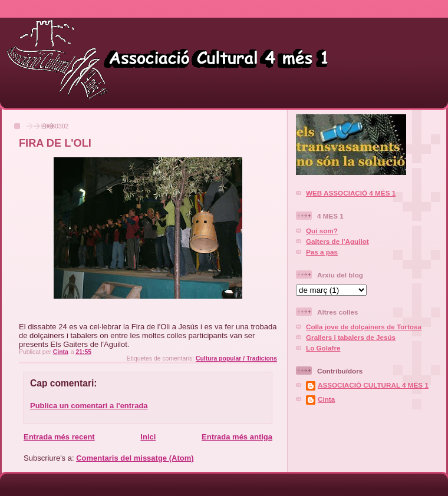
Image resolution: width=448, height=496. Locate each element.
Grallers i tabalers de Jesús (351, 337)
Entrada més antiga (237, 437)
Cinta (326, 399)
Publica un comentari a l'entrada (89, 406)
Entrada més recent (59, 437)
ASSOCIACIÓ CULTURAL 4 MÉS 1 (373, 385)
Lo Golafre (323, 348)
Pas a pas (322, 252)
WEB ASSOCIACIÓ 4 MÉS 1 (351, 193)
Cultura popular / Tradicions (236, 358)
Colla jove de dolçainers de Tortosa (364, 327)
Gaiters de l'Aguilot (337, 241)
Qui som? (322, 231)
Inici (148, 437)
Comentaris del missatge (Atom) (135, 458)
